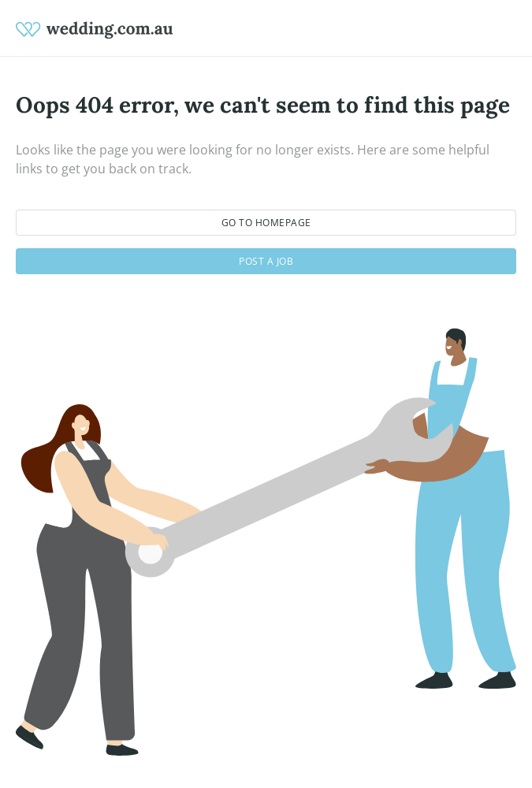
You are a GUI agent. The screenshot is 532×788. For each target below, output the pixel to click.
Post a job (266, 261)
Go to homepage (266, 223)
